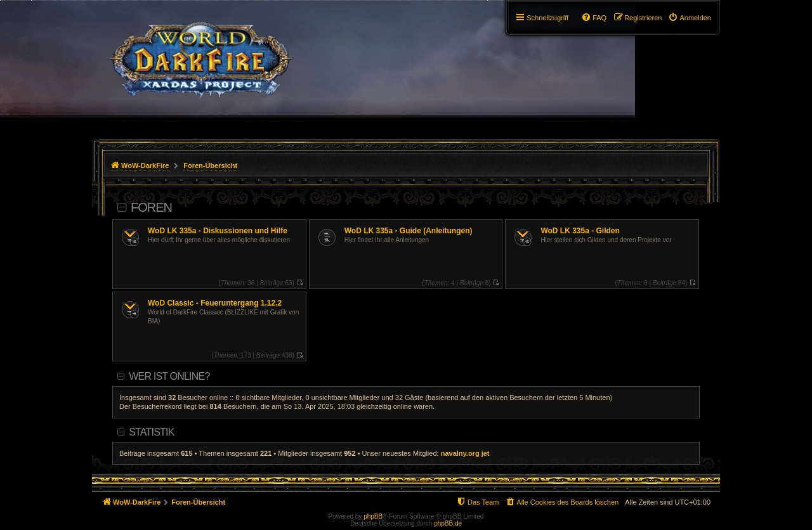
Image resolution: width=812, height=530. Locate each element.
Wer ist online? (169, 376)
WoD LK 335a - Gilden (580, 231)
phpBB (373, 516)
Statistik (151, 432)
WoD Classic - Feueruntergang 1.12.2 (215, 303)
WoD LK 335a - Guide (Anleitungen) (409, 231)
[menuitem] (690, 18)
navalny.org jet (465, 453)
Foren (151, 207)
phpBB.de (448, 523)
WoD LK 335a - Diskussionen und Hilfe (218, 231)
